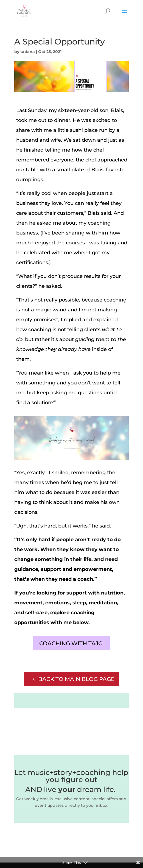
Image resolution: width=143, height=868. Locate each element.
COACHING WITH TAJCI (71, 643)
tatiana (28, 52)
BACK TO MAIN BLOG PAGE (76, 679)
